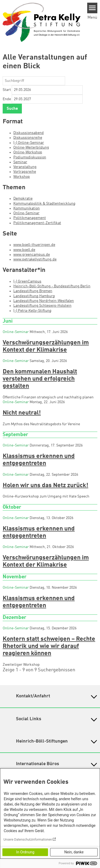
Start (7, 90)
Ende (7, 99)
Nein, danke (74, 852)
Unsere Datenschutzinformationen (28, 840)
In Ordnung (25, 852)
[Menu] (92, 8)
